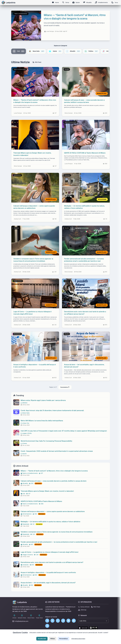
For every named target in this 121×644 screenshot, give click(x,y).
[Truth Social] (47, 626)
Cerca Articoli (84, 607)
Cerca (65, 3)
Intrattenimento (101, 3)
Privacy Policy (52, 636)
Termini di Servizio (62, 636)
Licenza (71, 636)
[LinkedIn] (68, 621)
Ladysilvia (20, 602)
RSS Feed (37, 62)
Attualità (87, 3)
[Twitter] (58, 621)
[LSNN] (74, 621)
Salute (76, 3)
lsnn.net (83, 628)
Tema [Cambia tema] (115, 3)
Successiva (65, 387)
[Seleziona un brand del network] (93, 621)
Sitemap (82, 610)
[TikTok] (63, 621)
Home (54, 3)
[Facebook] (47, 621)
